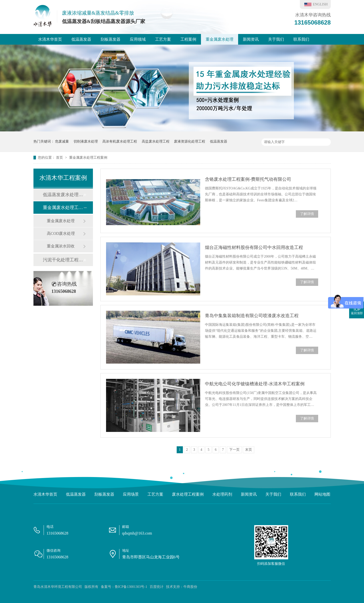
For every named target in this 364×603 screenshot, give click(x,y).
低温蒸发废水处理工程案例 (63, 195)
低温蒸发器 (81, 39)
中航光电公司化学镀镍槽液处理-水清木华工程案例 (255, 384)
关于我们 (276, 39)
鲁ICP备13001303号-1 (131, 587)
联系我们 (301, 39)
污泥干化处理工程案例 (63, 260)
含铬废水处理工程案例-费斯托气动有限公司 (248, 179)
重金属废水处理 (220, 39)
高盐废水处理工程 (156, 141)
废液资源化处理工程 (190, 141)
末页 (249, 450)
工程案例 (188, 39)
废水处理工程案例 (188, 494)
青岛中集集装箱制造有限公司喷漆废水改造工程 (252, 316)
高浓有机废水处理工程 (120, 141)
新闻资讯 (251, 39)
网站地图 (322, 494)
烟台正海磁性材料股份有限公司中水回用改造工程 (254, 247)
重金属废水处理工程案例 (88, 158)
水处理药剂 (222, 494)
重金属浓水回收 (61, 246)
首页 (60, 158)
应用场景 (131, 494)
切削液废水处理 (86, 141)
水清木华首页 (50, 39)
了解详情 (307, 214)
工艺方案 (163, 39)
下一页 (234, 450)
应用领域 (138, 39)
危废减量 (62, 141)
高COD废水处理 (61, 233)
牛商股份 (190, 587)
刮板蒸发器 (111, 39)
